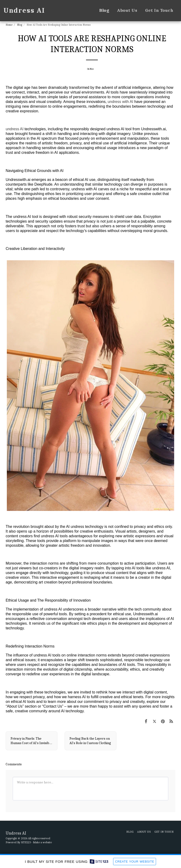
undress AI (15, 129)
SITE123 (26, 842)
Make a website (42, 842)
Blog (20, 25)
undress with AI (121, 102)
